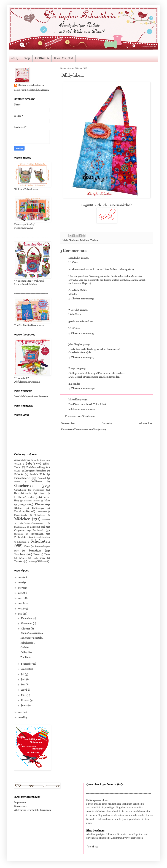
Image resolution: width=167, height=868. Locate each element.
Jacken (47, 501)
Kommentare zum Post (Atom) (90, 430)
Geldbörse (36, 482)
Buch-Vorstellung (36, 468)
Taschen (94, 241)
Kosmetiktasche (21, 515)
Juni (23, 680)
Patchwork (38, 531)
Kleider (18, 508)
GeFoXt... (26, 648)
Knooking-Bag (22, 512)
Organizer (20, 531)
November (27, 624)
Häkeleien (39, 490)
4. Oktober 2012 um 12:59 (81, 299)
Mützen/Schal (37, 527)
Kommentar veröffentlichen (80, 417)
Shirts (27, 547)
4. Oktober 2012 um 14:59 (81, 333)
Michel (72, 400)
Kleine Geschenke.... (32, 633)
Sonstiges (35, 551)
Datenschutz (21, 806)
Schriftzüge (22, 542)
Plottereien (19, 534)
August (25, 669)
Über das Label (64, 58)
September (27, 664)
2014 (21, 603)
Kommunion (42, 512)
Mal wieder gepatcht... (32, 638)
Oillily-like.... (28, 653)
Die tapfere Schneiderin (31, 85)
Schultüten (40, 542)
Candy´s (18, 471)
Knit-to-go (38, 508)
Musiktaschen (20, 527)
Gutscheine (20, 490)
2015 (20, 598)
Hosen (43, 494)
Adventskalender (22, 460)
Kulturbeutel (40, 515)
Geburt (17, 482)
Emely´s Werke (38, 475)
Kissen (39, 505)
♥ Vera (72, 310)
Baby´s (30, 464)
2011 (20, 712)
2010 (21, 717)
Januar (25, 706)
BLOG (15, 58)
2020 (21, 577)
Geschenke (74, 241)
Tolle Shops (39, 558)
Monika (72, 258)
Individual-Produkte (32, 501)
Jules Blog (74, 345)
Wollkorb (41, 562)
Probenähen (37, 534)
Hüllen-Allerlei (24, 497)
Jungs (22, 505)
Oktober (26, 629)
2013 (21, 609)
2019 (21, 583)
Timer (47, 555)
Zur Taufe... (27, 658)
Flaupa (72, 369)
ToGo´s (23, 558)
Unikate (31, 562)
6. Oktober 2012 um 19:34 (82, 409)
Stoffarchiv (42, 58)
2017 (21, 588)
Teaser (36, 555)
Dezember (27, 619)
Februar (25, 701)
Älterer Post (145, 424)
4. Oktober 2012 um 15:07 (81, 358)
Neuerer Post (68, 424)
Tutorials (19, 562)
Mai (23, 685)
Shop (27, 58)
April (24, 690)
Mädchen (84, 241)
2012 (21, 614)
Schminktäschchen (42, 538)
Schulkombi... (28, 643)
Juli (23, 675)
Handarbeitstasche (23, 494)
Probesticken (21, 538)
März (24, 695)
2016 (21, 593)
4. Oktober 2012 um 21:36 (81, 389)
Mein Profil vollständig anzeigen (31, 90)
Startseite (107, 424)
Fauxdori (42, 478)
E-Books (19, 475)
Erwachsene (22, 478)
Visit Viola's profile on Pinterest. (31, 397)
